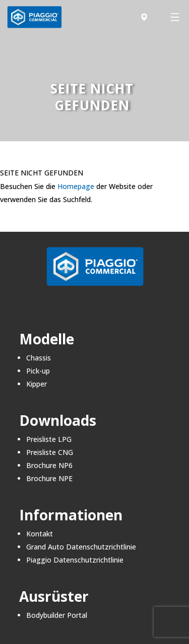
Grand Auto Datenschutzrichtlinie (81, 547)
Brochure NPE (49, 478)
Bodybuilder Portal (57, 615)
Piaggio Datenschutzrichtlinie (75, 560)
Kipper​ (37, 384)
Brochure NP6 (49, 465)
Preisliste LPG (49, 439)
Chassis (39, 358)
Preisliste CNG (50, 452)
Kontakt (40, 534)
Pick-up (38, 371)
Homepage (76, 186)
